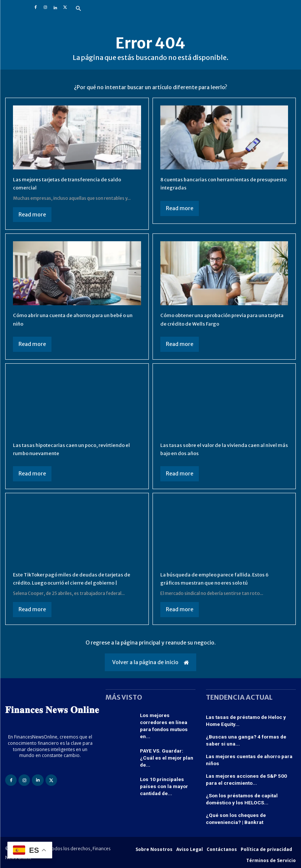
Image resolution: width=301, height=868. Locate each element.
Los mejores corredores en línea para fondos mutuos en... (167, 729)
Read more (32, 215)
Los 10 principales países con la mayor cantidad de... (167, 779)
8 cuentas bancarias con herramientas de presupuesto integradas (217, 183)
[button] (78, 9)
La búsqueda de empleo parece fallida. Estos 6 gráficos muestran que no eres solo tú (224, 578)
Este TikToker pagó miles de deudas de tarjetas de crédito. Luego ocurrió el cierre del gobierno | (76, 583)
